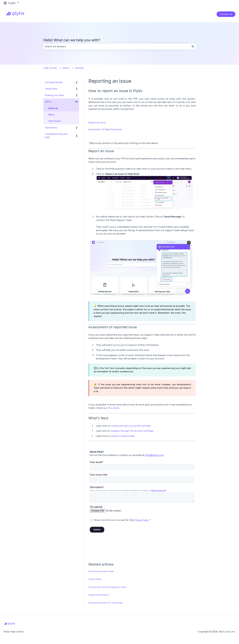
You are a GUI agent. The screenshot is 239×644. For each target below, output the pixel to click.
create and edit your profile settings (131, 426)
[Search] (193, 47)
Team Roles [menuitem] (54, 121)
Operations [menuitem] (51, 128)
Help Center (50, 68)
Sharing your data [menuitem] (54, 95)
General (79, 68)
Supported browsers (99, 595)
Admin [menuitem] (48, 102)
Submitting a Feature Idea (101, 571)
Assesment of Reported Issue (105, 129)
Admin (66, 68)
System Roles (95, 579)
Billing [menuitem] (51, 115)
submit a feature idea (123, 436)
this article (113, 408)
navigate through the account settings (132, 431)
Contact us (226, 14)
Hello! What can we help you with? (72, 40)
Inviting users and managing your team (107, 587)
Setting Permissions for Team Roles (106, 603)
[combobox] (117, 47)
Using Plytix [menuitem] (51, 89)
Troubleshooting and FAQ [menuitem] (56, 136)
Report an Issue (97, 123)
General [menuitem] (53, 108)
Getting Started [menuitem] (54, 82)
